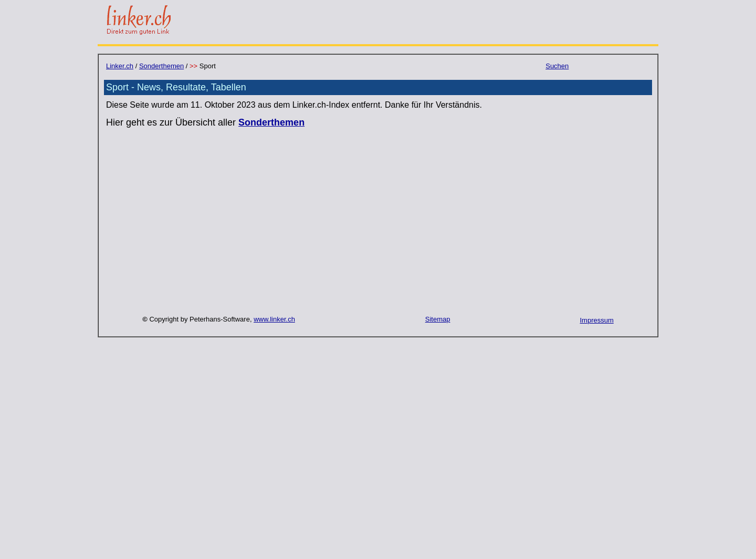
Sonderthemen (161, 66)
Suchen (557, 66)
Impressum (597, 320)
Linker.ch (120, 66)
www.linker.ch (274, 319)
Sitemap (438, 319)
